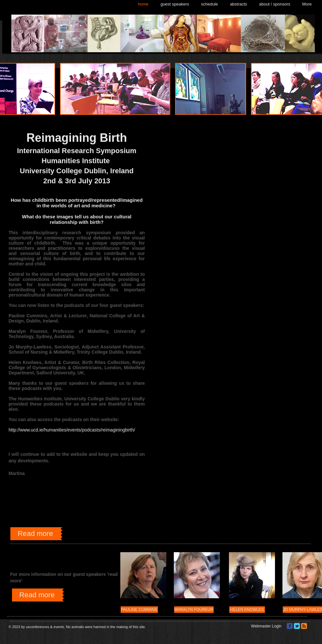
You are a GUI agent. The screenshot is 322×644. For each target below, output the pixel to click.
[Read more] (36, 534)
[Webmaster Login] (266, 626)
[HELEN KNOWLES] (247, 610)
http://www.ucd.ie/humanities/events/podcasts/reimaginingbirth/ (72, 430)
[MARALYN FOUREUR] (194, 610)
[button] (115, 89)
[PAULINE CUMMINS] (139, 610)
